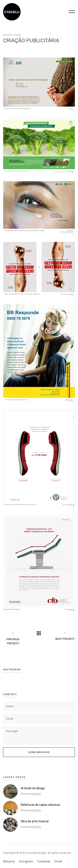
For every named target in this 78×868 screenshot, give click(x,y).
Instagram (26, 861)
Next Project (65, 639)
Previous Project (13, 641)
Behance (9, 861)
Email (58, 861)
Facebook (44, 861)
